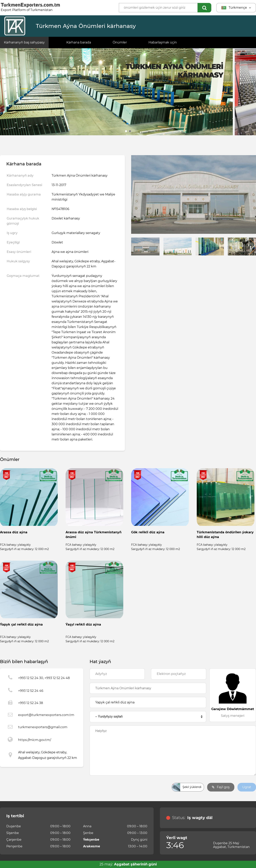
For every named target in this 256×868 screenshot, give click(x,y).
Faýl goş (221, 787)
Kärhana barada (79, 42)
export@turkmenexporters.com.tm (46, 715)
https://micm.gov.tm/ (35, 740)
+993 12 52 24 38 (31, 703)
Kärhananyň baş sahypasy (24, 42)
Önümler (120, 42)
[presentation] (120, 787)
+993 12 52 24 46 (31, 691)
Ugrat (247, 787)
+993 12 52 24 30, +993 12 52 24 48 (44, 678)
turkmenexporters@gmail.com (43, 727)
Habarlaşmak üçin (163, 42)
